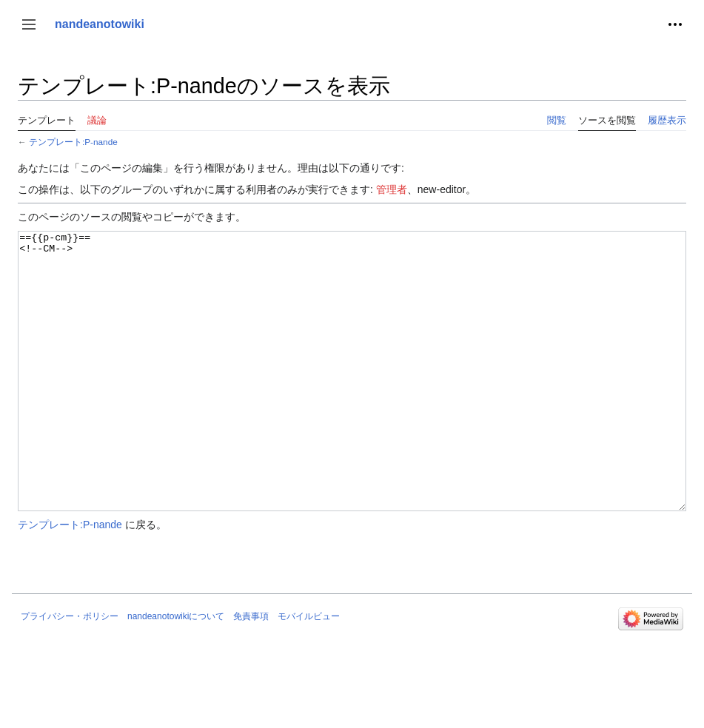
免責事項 (251, 672)
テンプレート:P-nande (73, 142)
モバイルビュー (309, 672)
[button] (29, 24)
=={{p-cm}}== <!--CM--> (352, 399)
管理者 (392, 189)
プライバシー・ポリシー (70, 672)
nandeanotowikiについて (176, 672)
